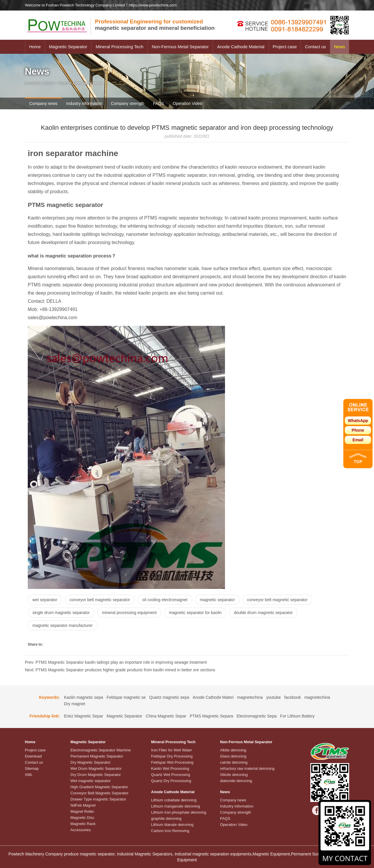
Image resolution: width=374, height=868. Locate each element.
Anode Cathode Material (241, 47)
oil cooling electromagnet (165, 600)
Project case (285, 47)
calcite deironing (234, 762)
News (340, 47)
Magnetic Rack (83, 824)
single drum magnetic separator (61, 613)
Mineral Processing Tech (119, 47)
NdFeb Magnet (83, 805)
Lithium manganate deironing (176, 806)
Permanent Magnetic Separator (97, 756)
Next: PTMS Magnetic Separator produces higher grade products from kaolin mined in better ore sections (120, 670)
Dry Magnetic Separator (90, 762)
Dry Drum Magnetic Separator (96, 775)
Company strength (127, 103)
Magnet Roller (82, 811)
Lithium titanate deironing (172, 825)
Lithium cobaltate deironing (174, 800)
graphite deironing (166, 818)
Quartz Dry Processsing (171, 781)
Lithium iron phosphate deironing (179, 812)
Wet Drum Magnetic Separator (96, 768)
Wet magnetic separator (91, 781)
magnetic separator (217, 600)
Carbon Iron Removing (170, 831)
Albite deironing (233, 750)
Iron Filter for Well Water (172, 750)
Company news (43, 103)
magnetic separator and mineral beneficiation (155, 25)
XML (29, 775)
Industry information (84, 103)
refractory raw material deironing (247, 768)
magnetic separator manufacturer (63, 625)
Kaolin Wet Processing (170, 768)
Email (358, 440)
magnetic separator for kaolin (195, 613)
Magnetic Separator (68, 47)
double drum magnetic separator (263, 613)
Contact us (316, 47)
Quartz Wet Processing (170, 775)
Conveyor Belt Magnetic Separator (99, 793)
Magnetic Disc (82, 818)
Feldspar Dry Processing (172, 756)
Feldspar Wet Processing (172, 762)
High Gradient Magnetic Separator (99, 787)
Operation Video (187, 103)
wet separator (45, 600)
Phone (358, 430)
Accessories (81, 830)
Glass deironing (233, 756)
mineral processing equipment (129, 613)
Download (33, 756)
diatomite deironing (236, 781)
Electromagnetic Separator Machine (101, 750)
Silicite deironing (234, 775)
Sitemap (32, 768)
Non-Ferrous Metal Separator (180, 47)
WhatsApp (358, 421)
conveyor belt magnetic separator (100, 600)
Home (35, 47)
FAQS (159, 103)
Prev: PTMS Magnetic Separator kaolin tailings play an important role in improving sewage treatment (116, 662)
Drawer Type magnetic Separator (98, 799)
